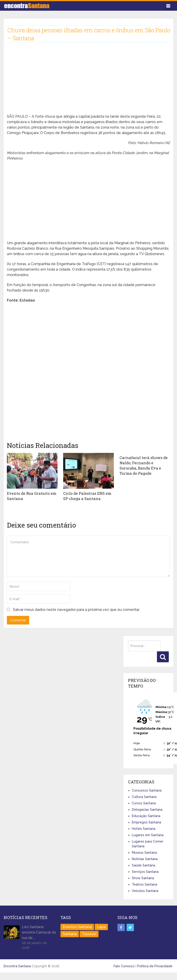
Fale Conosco (124, 966)
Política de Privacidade (155, 966)
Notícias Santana (145, 859)
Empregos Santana (146, 822)
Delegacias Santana (147, 809)
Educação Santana (146, 816)
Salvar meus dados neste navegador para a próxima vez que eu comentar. (76, 609)
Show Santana (143, 878)
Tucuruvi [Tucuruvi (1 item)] (89, 934)
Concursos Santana (147, 790)
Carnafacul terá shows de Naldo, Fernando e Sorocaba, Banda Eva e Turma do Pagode (145, 465)
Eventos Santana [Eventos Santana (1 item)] (77, 927)
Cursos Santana (144, 803)
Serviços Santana (145, 871)
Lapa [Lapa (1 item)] (101, 927)
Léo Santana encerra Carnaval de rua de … (39, 932)
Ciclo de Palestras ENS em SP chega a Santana (87, 496)
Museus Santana (144, 852)
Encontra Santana (17, 966)
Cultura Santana (144, 797)
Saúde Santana (143, 865)
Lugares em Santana (148, 835)
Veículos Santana (145, 891)
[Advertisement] (84, 82)
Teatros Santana (144, 884)
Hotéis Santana (144, 828)
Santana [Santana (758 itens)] (70, 934)
